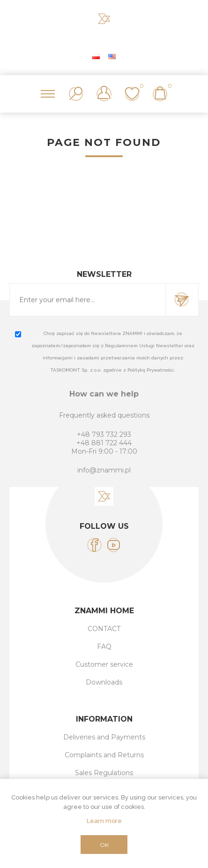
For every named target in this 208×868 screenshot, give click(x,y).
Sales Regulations (104, 773)
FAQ (104, 647)
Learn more (104, 821)
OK (104, 845)
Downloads (104, 682)
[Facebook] (94, 545)
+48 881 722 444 (104, 443)
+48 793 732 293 (104, 434)
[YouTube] (114, 545)
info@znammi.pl (104, 470)
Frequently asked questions (104, 415)
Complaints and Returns (104, 755)
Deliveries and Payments (104, 737)
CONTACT (104, 629)
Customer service (104, 664)
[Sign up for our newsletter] (88, 300)
